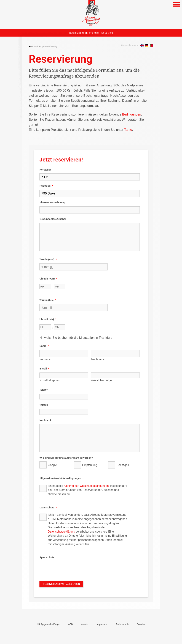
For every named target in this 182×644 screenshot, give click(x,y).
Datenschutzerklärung (61, 532)
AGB (70, 624)
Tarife (128, 130)
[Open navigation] (176, 4)
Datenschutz (48, 508)
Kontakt (85, 624)
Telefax (44, 405)
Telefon (44, 390)
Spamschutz (47, 557)
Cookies (141, 624)
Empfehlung (90, 465)
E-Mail (44, 369)
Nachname (98, 359)
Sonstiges (123, 465)
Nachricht (45, 420)
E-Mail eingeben (50, 380)
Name (44, 346)
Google (52, 465)
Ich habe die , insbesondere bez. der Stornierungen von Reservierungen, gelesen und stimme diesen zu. (87, 490)
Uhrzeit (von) (48, 279)
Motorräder (35, 46)
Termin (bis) (48, 300)
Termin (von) (48, 259)
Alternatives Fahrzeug (52, 202)
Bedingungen (132, 114)
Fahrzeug (46, 186)
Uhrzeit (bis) (48, 319)
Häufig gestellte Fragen (49, 624)
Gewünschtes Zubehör (53, 219)
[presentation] (66, 568)
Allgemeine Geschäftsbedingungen (61, 478)
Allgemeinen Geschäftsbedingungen (86, 486)
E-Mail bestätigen (102, 380)
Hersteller (45, 170)
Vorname (45, 359)
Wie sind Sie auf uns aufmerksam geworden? (66, 458)
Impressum (102, 624)
